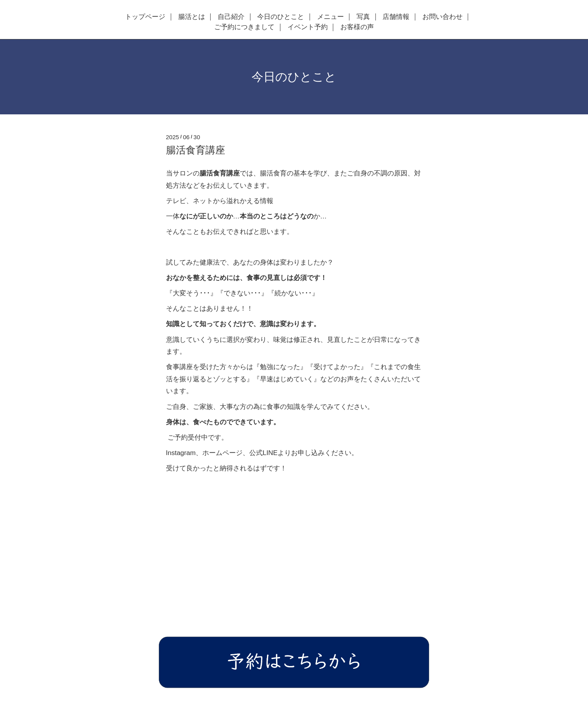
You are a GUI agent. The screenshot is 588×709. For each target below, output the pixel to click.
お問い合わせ (442, 17)
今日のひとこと (281, 17)
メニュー (330, 17)
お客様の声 (357, 27)
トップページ (145, 17)
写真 (363, 17)
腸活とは (192, 17)
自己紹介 (231, 17)
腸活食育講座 (196, 150)
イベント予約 (308, 27)
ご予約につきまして (244, 27)
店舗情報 (396, 17)
